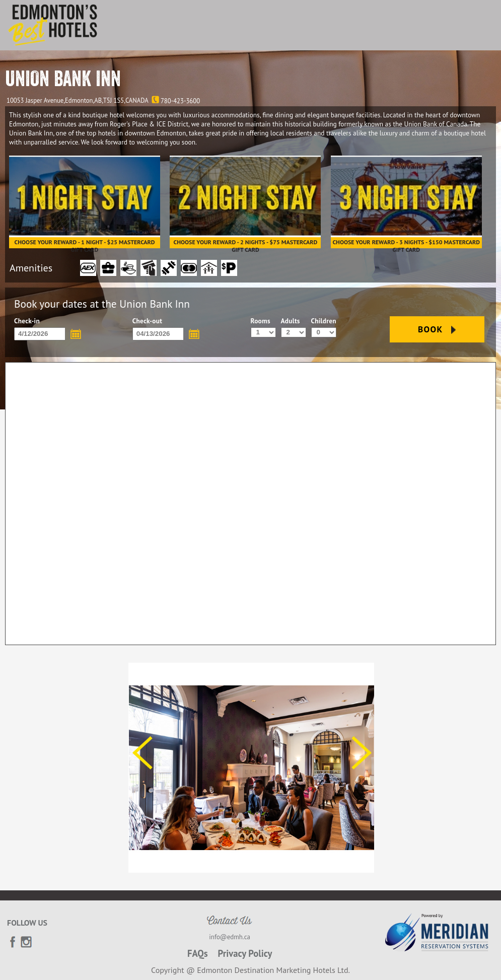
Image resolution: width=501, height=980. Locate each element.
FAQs (198, 953)
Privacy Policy (245, 953)
